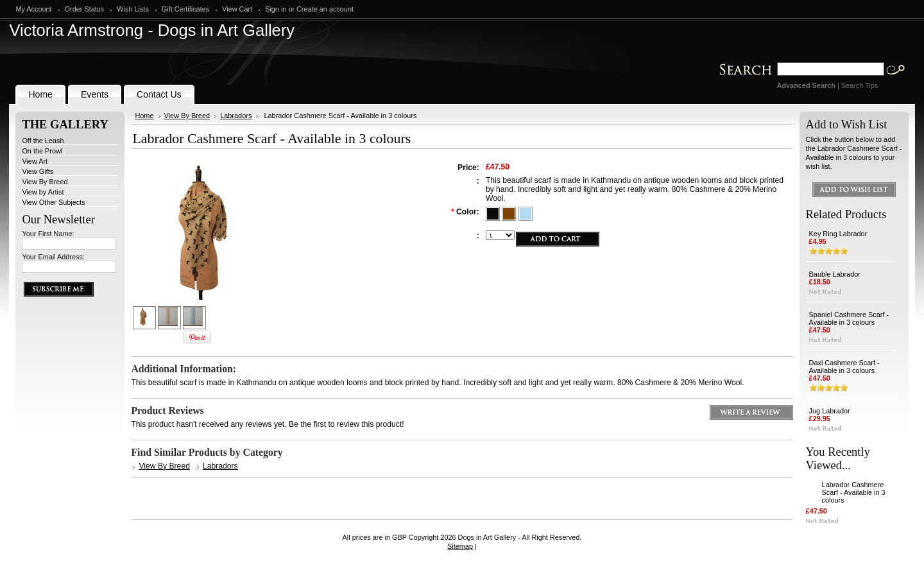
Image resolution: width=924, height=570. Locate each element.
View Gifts (38, 171)
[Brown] (510, 212)
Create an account (325, 9)
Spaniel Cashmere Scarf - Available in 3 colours (849, 318)
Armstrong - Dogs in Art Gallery (152, 30)
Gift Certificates (185, 9)
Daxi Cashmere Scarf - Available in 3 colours (844, 367)
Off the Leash (43, 141)
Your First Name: (48, 234)
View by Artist (43, 192)
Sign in (276, 9)
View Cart (237, 9)
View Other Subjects (53, 202)
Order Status (85, 9)
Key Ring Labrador (838, 234)
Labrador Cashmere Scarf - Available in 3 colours (854, 492)
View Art (35, 161)
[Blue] (526, 212)
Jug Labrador (830, 411)
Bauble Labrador (835, 274)
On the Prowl (42, 151)
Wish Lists (133, 9)
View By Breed (45, 182)
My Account (33, 9)
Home (144, 116)
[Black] (494, 212)
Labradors (236, 116)
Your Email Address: (53, 257)
